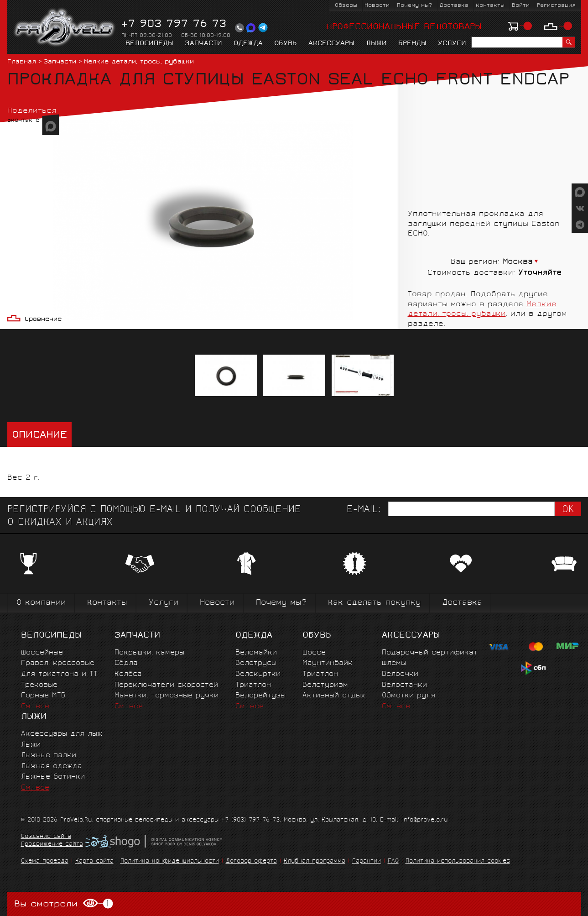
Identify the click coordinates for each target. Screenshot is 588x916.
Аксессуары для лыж (62, 734)
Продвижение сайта (52, 845)
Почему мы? (414, 6)
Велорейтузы (260, 696)
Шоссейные (42, 653)
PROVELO (65, 28)
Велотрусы (256, 663)
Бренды (412, 44)
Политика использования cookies (458, 861)
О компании (41, 603)
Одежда (248, 44)
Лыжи (376, 44)
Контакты (490, 6)
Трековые (39, 685)
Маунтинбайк (328, 663)
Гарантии (367, 861)
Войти (521, 6)
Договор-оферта (251, 861)
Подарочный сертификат (430, 653)
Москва (518, 262)
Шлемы (394, 663)
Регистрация (556, 6)
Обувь (286, 44)
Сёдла (126, 663)
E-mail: (364, 510)
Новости (377, 6)
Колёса (128, 674)
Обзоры (346, 6)
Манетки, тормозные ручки (167, 696)
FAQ (393, 861)
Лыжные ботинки (53, 777)
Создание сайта (46, 837)
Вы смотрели (64, 904)
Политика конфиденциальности (170, 861)
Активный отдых (334, 696)
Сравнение (43, 320)
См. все (35, 707)
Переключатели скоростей (166, 685)
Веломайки (256, 653)
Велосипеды (149, 44)
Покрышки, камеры (149, 653)
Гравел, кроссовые (58, 663)
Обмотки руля (408, 696)
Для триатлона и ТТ (59, 674)
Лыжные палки (49, 756)
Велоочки (400, 674)
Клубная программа (315, 861)
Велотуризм (325, 685)
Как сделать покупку (374, 603)
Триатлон (253, 685)
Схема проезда (45, 861)
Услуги (452, 44)
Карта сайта (94, 861)
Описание (39, 436)
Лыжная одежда (52, 767)
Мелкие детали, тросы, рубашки (139, 62)
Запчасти (203, 44)
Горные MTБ (43, 696)
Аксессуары (331, 44)
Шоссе (314, 653)
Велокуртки (258, 674)
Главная (22, 62)
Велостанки (404, 685)
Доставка (454, 6)
